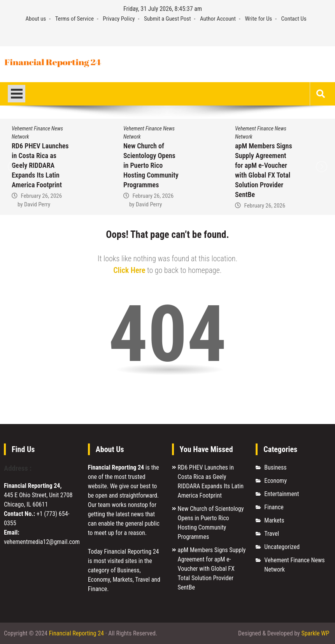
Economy (275, 481)
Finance (274, 507)
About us (36, 19)
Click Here (129, 270)
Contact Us (294, 19)
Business (275, 467)
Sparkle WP (315, 633)
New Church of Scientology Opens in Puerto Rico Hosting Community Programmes (151, 165)
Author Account (218, 19)
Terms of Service (75, 19)
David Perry (37, 204)
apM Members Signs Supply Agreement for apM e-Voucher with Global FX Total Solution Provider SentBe (212, 569)
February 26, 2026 (41, 196)
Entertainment (282, 494)
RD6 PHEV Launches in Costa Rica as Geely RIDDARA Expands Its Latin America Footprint (40, 165)
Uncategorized (282, 547)
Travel (272, 534)
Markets (274, 520)
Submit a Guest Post (167, 19)
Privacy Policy (119, 19)
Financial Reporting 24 (76, 633)
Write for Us (258, 19)
